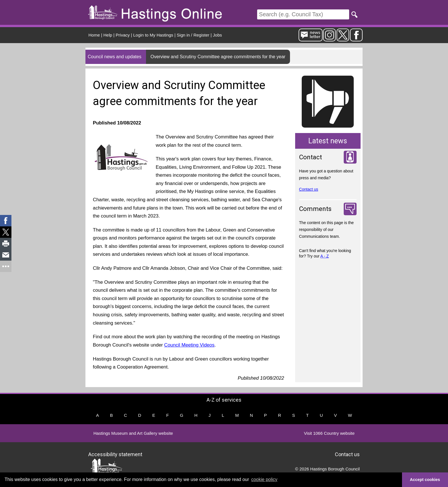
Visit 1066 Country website (329, 433)
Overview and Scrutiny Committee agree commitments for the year (218, 57)
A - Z (325, 256)
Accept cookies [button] (425, 480)
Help (108, 35)
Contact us (309, 189)
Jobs (217, 35)
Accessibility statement (115, 454)
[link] (6, 221)
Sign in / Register (193, 35)
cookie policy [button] (264, 479)
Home (94, 35)
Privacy (123, 35)
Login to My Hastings (153, 35)
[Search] (303, 14)
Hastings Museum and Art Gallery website (133, 433)
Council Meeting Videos (189, 345)
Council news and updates (115, 57)
